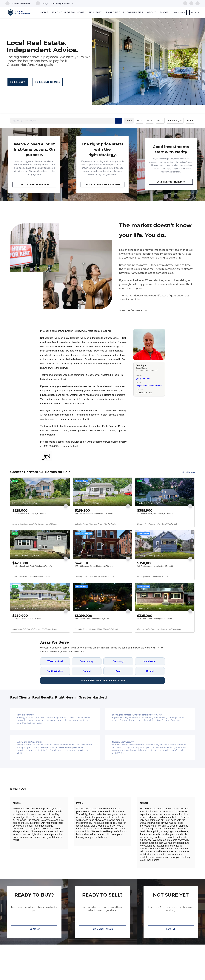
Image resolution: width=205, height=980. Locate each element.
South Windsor (55, 671)
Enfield (87, 671)
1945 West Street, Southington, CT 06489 (155, 619)
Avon (118, 671)
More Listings (188, 472)
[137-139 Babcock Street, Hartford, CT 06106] (102, 545)
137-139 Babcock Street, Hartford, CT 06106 (94, 566)
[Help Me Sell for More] (48, 82)
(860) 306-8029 (143, 378)
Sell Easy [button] (95, 12)
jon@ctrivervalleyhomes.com (149, 386)
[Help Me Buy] (18, 82)
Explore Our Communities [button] (125, 12)
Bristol (150, 671)
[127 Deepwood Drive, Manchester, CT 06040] (102, 492)
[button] (119, 121)
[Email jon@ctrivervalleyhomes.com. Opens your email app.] (55, 3)
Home (44, 12)
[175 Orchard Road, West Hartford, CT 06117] (102, 597)
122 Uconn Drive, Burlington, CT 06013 (29, 514)
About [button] (152, 12)
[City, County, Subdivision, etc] (66, 121)
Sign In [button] (195, 13)
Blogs (164, 12)
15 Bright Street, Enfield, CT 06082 (27, 619)
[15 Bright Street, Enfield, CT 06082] (40, 597)
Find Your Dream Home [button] (68, 12)
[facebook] (185, 3)
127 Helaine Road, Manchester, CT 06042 (155, 514)
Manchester (150, 661)
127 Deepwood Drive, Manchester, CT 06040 (94, 514)
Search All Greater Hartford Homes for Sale (103, 680)
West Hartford (55, 661)
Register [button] (180, 13)
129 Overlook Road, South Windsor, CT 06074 (32, 566)
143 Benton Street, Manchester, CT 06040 (155, 566)
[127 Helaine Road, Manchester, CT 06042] (165, 492)
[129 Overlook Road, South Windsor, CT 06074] (40, 545)
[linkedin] (191, 3)
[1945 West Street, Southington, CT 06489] (165, 597)
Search (129, 121)
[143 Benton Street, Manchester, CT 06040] (165, 545)
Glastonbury (87, 661)
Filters (190, 121)
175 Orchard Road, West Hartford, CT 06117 (94, 619)
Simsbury (118, 661)
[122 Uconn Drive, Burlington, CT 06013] (40, 492)
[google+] (198, 3)
